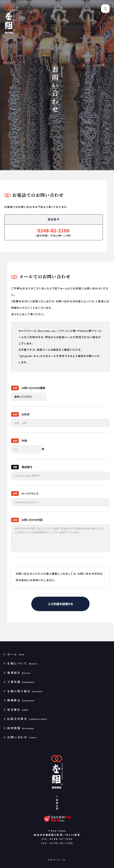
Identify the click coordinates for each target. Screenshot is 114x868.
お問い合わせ (22, 737)
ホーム (16, 654)
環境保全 (21, 700)
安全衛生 (18, 710)
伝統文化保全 (27, 719)
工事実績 (21, 682)
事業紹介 (19, 673)
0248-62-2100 (54, 231)
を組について (22, 663)
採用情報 (21, 728)
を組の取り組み (25, 691)
